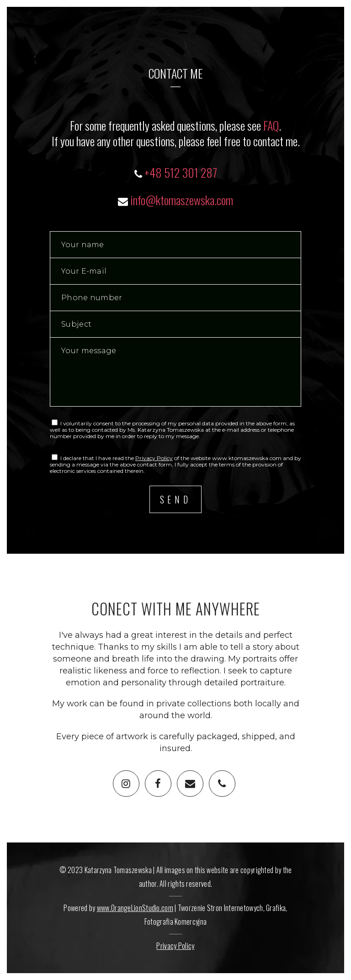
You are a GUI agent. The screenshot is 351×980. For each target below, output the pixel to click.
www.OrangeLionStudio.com (135, 908)
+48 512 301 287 (181, 172)
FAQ (271, 125)
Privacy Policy (154, 458)
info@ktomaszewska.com (182, 200)
